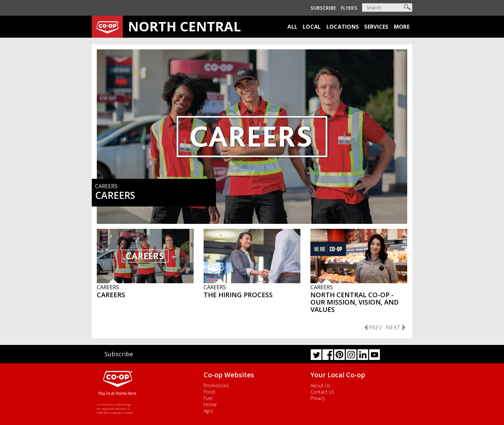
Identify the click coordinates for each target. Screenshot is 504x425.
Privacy (318, 398)
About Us (320, 385)
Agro (208, 411)
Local (312, 27)
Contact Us (322, 392)
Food (209, 392)
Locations (343, 27)
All (292, 27)
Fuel (208, 398)
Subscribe (323, 8)
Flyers (349, 8)
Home (210, 404)
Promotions (216, 385)
